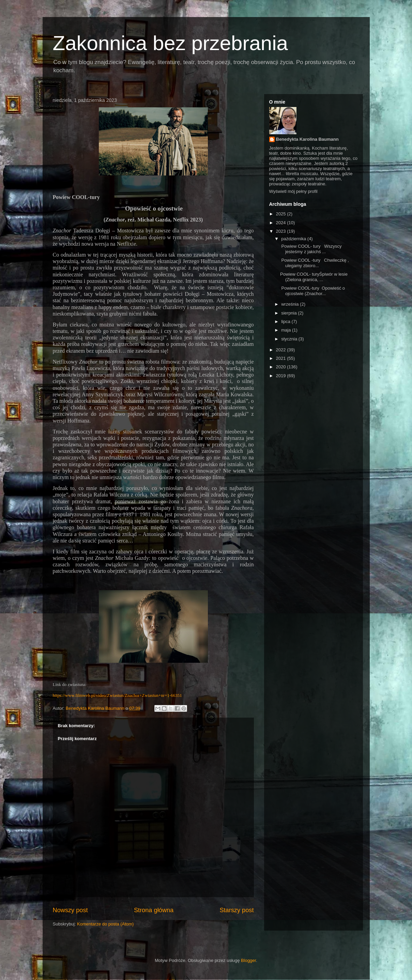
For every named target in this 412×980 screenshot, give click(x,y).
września (291, 304)
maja (287, 330)
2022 (282, 350)
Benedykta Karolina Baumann (307, 139)
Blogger (248, 960)
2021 (282, 358)
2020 (282, 367)
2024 (282, 223)
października (294, 239)
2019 (282, 376)
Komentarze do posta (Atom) (105, 924)
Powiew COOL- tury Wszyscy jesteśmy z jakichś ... (311, 249)
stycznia (290, 339)
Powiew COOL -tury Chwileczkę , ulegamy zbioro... (315, 263)
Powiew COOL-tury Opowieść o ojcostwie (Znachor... (312, 291)
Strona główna (154, 910)
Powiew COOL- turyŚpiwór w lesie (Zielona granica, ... (314, 277)
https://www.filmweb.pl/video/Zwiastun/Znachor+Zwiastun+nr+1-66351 (117, 695)
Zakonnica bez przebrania (170, 43)
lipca (286, 321)
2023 (282, 231)
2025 (282, 214)
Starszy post (236, 910)
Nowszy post (70, 910)
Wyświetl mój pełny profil (293, 191)
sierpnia (289, 313)
